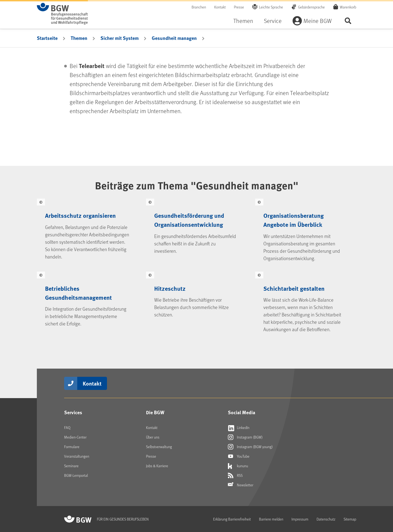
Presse (239, 7)
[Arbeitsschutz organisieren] (87, 231)
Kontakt (220, 7)
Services (73, 412)
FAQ (67, 427)
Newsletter (241, 485)
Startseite (47, 38)
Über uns (153, 437)
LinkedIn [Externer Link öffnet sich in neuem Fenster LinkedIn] (239, 428)
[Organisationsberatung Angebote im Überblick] (306, 231)
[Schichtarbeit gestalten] (306, 303)
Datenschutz (326, 519)
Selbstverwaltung (159, 447)
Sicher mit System (120, 38)
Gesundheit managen (174, 38)
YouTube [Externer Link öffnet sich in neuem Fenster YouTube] (239, 456)
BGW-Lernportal (76, 475)
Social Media (242, 412)
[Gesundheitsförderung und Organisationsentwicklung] (196, 231)
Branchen (199, 7)
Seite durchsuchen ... (348, 21)
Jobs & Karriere (157, 466)
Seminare (71, 466)
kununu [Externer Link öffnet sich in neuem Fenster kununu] (238, 466)
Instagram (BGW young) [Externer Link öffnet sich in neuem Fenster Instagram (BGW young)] (250, 447)
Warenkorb (348, 7)
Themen (243, 21)
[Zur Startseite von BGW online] (62, 14)
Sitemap (350, 519)
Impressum (300, 519)
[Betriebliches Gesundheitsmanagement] (87, 303)
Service (273, 21)
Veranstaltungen (77, 456)
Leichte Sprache (271, 7)
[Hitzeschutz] (196, 303)
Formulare (72, 447)
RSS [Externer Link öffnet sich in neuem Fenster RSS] (235, 475)
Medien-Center (75, 437)
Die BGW (155, 412)
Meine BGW (318, 21)
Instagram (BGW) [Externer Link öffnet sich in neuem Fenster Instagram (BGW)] (245, 437)
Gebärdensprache (311, 7)
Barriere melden (271, 519)
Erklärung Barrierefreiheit (232, 519)
